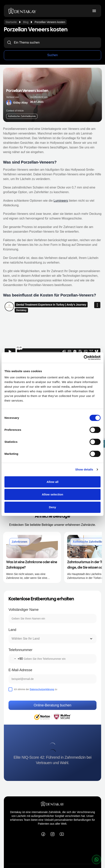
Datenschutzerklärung (42, 689)
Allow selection (53, 494)
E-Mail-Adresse (20, 670)
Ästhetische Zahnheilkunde (22, 116)
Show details (84, 469)
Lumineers (61, 201)
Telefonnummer (20, 650)
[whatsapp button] (97, 859)
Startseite (11, 22)
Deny (52, 507)
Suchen (52, 55)
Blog (26, 22)
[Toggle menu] (94, 11)
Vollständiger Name (24, 610)
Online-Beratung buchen (52, 705)
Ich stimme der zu (36, 689)
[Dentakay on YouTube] (62, 834)
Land (12, 630)
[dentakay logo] (22, 11)
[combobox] (16, 659)
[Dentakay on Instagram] (52, 834)
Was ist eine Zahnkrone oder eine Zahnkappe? (32, 565)
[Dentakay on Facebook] (43, 834)
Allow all (52, 482)
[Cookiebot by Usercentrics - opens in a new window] (84, 358)
